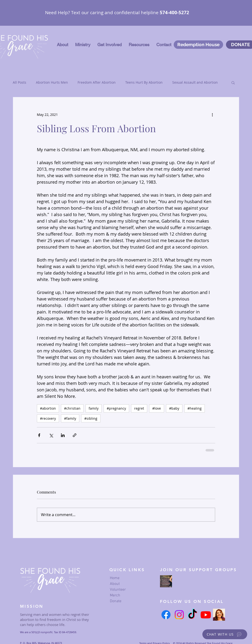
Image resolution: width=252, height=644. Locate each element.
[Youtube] (206, 615)
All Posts (20, 82)
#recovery (48, 418)
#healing (195, 408)
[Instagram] (179, 615)
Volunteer (118, 590)
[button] (83, 45)
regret (139, 408)
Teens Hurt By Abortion (144, 82)
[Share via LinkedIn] (63, 435)
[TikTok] (192, 615)
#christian (72, 408)
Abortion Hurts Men (52, 82)
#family (70, 418)
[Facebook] (166, 615)
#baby (174, 408)
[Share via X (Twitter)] (51, 435)
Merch (115, 595)
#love (157, 408)
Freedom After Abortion (97, 82)
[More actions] (212, 114)
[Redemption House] (198, 45)
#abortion (48, 408)
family (94, 408)
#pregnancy (116, 408)
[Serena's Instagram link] (219, 615)
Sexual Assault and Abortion (195, 82)
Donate (116, 601)
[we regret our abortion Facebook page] (166, 581)
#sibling (91, 418)
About (115, 584)
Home (115, 578)
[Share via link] (75, 435)
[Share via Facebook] (39, 435)
